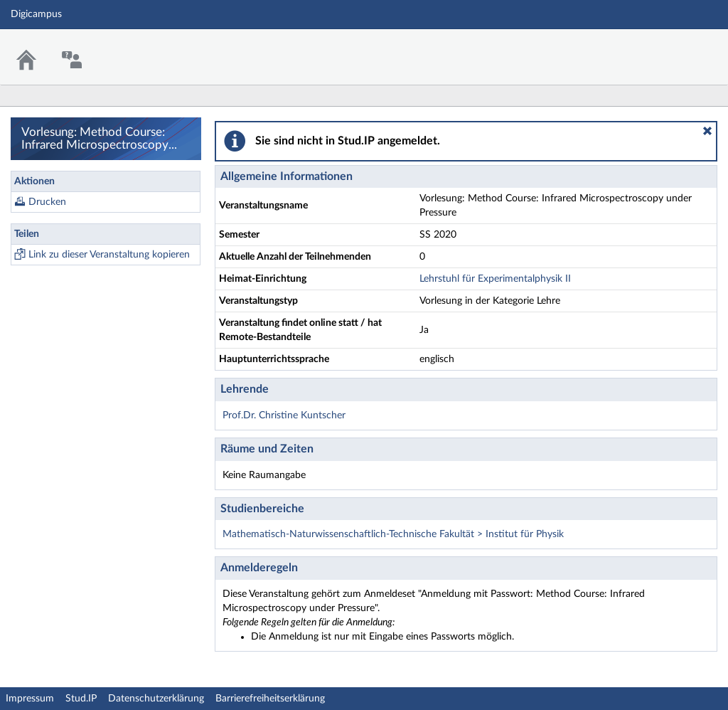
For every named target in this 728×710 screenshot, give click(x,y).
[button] (707, 131)
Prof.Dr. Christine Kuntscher (284, 415)
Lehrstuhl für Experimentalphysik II (495, 279)
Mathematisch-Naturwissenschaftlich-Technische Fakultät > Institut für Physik (393, 534)
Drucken (47, 202)
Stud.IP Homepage (673, 48)
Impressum (30, 699)
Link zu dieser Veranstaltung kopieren (109, 255)
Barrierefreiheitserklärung (270, 699)
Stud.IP (81, 699)
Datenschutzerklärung (156, 699)
